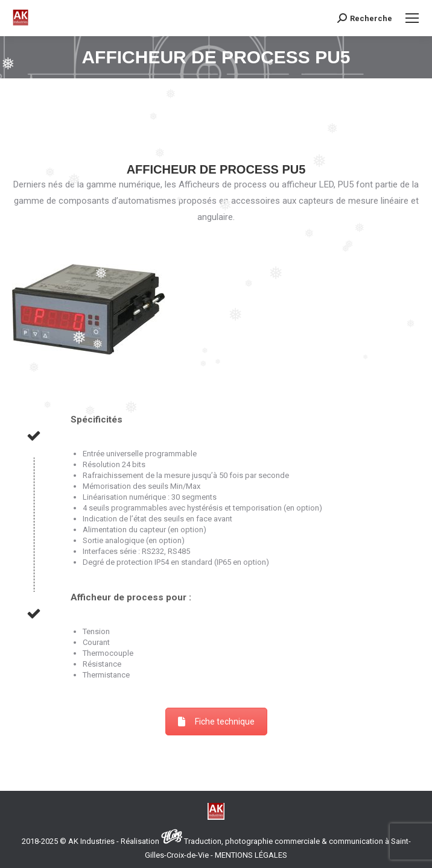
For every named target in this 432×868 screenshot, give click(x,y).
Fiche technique (216, 722)
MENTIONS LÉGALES (251, 855)
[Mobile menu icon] (412, 18)
